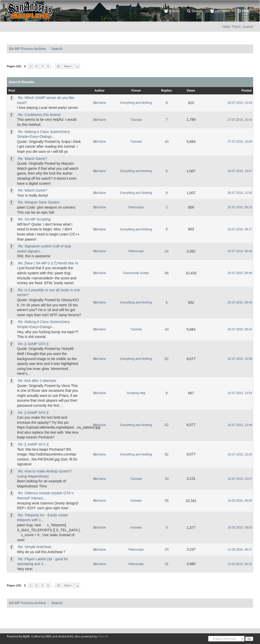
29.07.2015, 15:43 (240, 103)
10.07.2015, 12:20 (240, 454)
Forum (172, 11)
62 (167, 359)
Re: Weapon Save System (39, 202)
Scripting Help (136, 393)
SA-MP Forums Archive (27, 49)
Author (100, 91)
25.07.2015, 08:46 (240, 273)
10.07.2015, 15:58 (240, 359)
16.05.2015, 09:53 (240, 528)
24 (167, 251)
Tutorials (136, 120)
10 (58, 66)
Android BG (66, 637)
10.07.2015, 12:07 (240, 479)
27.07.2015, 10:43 (240, 120)
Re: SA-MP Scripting (34, 219)
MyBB (26, 637)
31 (167, 564)
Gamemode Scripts (136, 273)
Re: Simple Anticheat (35, 547)
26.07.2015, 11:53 (240, 193)
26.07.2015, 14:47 (240, 171)
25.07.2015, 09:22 (240, 207)
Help (243, 11)
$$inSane (99, 103)
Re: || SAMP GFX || (33, 344)
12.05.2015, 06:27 (240, 550)
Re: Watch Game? (33, 159)
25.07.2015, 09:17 (240, 229)
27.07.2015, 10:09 (240, 142)
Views (191, 91)
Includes (136, 501)
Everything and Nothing (136, 103)
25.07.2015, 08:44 (240, 302)
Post (12, 91)
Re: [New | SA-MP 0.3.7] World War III (48, 263)
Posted (247, 91)
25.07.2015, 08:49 (240, 251)
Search (195, 11)
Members (220, 11)
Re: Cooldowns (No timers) (39, 115)
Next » (68, 66)
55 (167, 501)
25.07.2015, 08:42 (240, 329)
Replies (166, 91)
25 (167, 549)
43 (167, 142)
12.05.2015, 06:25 (240, 564)
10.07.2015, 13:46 (240, 425)
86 (167, 273)
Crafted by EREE (41, 637)
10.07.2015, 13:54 (240, 393)
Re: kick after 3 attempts (37, 381)
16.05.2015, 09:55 (240, 501)
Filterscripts (136, 207)
